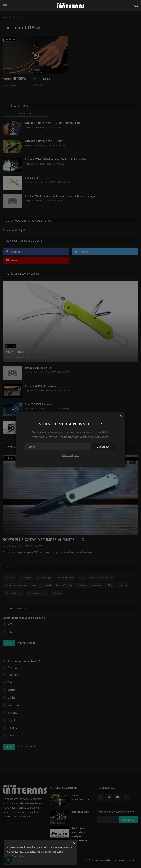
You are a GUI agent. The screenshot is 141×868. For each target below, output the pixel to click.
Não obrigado (71, 455)
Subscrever (104, 447)
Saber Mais (18, 856)
